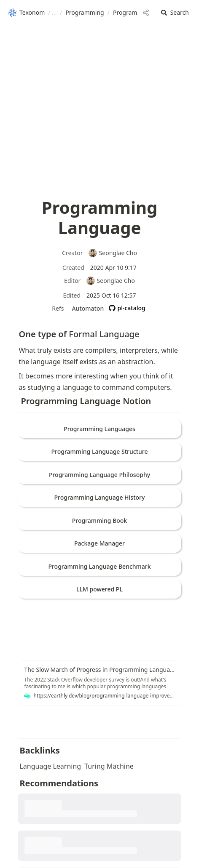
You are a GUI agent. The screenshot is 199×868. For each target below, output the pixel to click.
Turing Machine (109, 766)
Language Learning (50, 766)
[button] (175, 13)
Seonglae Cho (113, 253)
